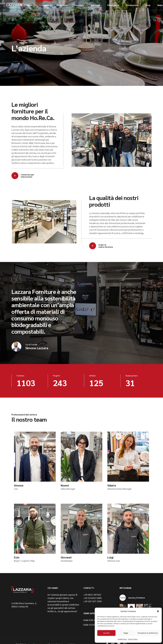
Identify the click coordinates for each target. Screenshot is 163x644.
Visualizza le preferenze (148, 633)
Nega (126, 633)
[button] (158, 611)
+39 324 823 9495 (93, 598)
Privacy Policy (133, 639)
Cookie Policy (122, 639)
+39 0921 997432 (92, 595)
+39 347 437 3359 (93, 601)
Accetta (106, 633)
